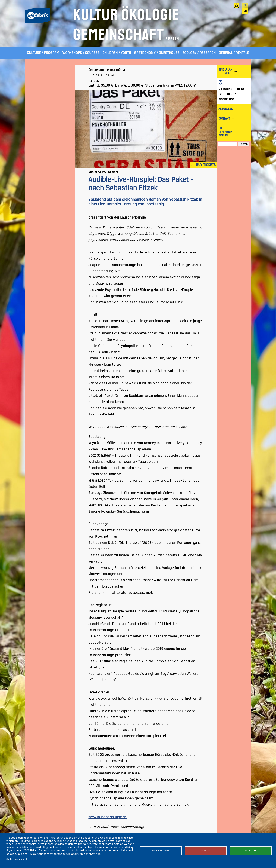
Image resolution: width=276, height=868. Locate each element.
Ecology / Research (199, 53)
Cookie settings (161, 851)
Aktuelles (226, 109)
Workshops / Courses (81, 53)
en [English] (245, 11)
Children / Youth (117, 53)
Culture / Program (43, 53)
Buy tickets (203, 165)
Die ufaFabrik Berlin (225, 132)
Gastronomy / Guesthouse (157, 53)
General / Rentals (234, 53)
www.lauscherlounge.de (108, 817)
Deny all (206, 851)
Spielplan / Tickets (225, 71)
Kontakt (224, 119)
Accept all (251, 851)
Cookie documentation (18, 859)
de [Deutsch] (245, 5)
